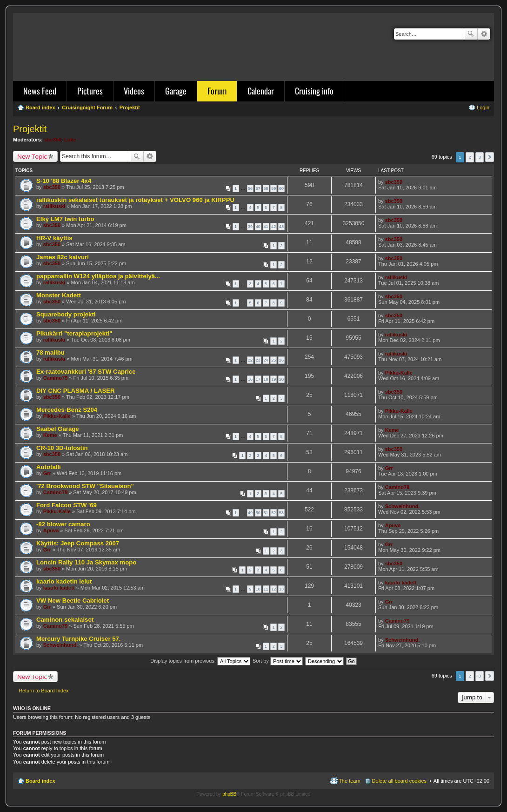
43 (281, 227)
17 (258, 379)
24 (266, 360)
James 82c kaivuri (63, 257)
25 (274, 360)
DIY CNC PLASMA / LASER (76, 391)
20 (281, 379)
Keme (50, 435)
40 (258, 227)
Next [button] (490, 157)
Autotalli (49, 467)
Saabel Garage (58, 429)
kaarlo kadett (59, 588)
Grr (47, 473)
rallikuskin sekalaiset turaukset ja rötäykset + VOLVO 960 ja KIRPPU (135, 200)
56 (250, 188)
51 (266, 513)
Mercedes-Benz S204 (67, 410)
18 (266, 379)
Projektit (30, 129)
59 (274, 188)
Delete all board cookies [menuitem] (399, 781)
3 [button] (480, 157)
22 (250, 360)
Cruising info (314, 91)
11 (266, 589)
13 (281, 589)
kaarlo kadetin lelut (64, 581)
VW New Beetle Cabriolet (73, 601)
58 (266, 188)
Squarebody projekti (66, 314)
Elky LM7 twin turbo (65, 219)
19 (274, 379)
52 (274, 513)
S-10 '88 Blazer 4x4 (64, 181)
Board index (40, 781)
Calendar (261, 91)
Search (471, 34)
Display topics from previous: (200, 661)
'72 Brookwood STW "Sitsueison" (85, 486)
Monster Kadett (59, 295)
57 (258, 188)
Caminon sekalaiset (65, 620)
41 (266, 227)
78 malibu (50, 352)
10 (258, 589)
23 (258, 360)
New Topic (32, 156)
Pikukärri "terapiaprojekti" (74, 333)
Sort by (278, 661)
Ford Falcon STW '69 (67, 505)
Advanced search (484, 34)
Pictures (90, 91)
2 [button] (470, 157)
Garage (176, 91)
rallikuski (54, 206)
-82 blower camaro (63, 524)
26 (281, 360)
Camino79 (56, 378)
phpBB (229, 794)
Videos (134, 91)
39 (250, 227)
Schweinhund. (403, 506)
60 (281, 188)
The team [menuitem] (349, 781)
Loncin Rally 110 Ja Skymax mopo (86, 562)
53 (281, 513)
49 (250, 513)
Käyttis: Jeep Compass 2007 (78, 543)
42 (274, 227)
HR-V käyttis (54, 238)
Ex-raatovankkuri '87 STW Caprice (86, 372)
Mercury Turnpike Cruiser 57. (79, 639)
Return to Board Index (44, 691)
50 (258, 513)
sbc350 (53, 140)
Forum (217, 91)
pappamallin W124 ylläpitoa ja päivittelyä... (98, 276)
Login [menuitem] (483, 107)
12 (274, 589)
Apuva (51, 530)
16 (250, 379)
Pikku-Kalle (399, 373)
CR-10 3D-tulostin (62, 448)
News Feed (40, 91)
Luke (70, 140)
